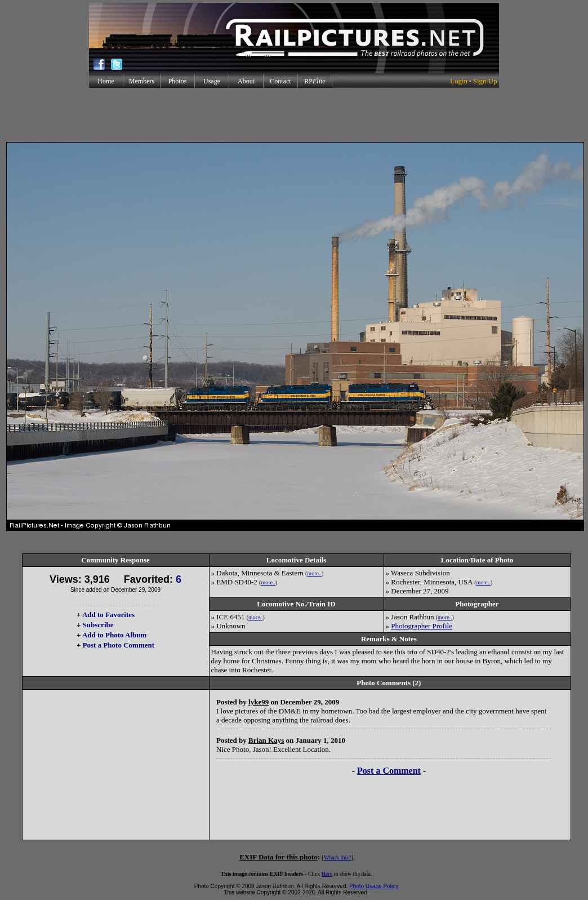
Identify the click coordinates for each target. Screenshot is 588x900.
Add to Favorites (108, 615)
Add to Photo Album (115, 635)
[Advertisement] (294, 115)
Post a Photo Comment (119, 645)
